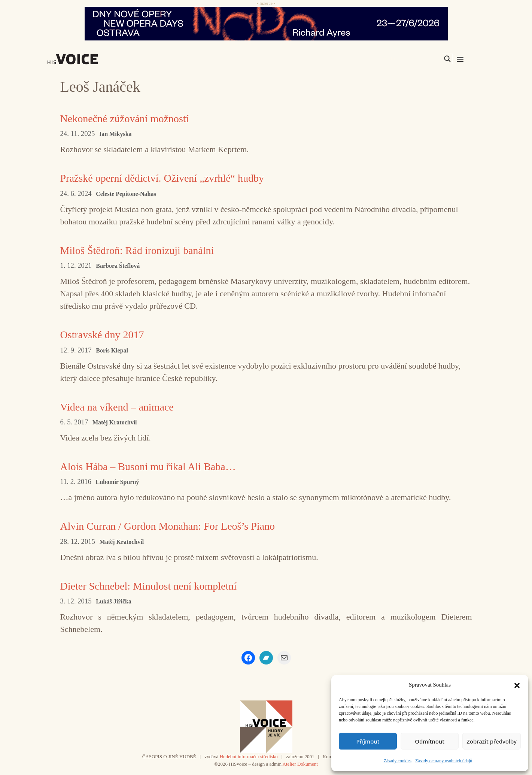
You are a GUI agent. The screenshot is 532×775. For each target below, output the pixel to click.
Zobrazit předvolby (492, 741)
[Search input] (412, 59)
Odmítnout (430, 741)
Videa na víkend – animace (121, 407)
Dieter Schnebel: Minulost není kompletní (155, 586)
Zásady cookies (398, 761)
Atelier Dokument (300, 764)
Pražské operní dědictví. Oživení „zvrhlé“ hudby (169, 178)
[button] (517, 685)
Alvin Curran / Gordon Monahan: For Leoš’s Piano (175, 526)
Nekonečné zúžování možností (129, 118)
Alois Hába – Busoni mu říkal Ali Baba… (154, 466)
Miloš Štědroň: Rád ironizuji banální (143, 250)
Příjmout (368, 741)
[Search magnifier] (447, 59)
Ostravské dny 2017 (105, 334)
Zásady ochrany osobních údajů (444, 761)
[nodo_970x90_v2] (266, 24)
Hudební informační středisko (249, 756)
